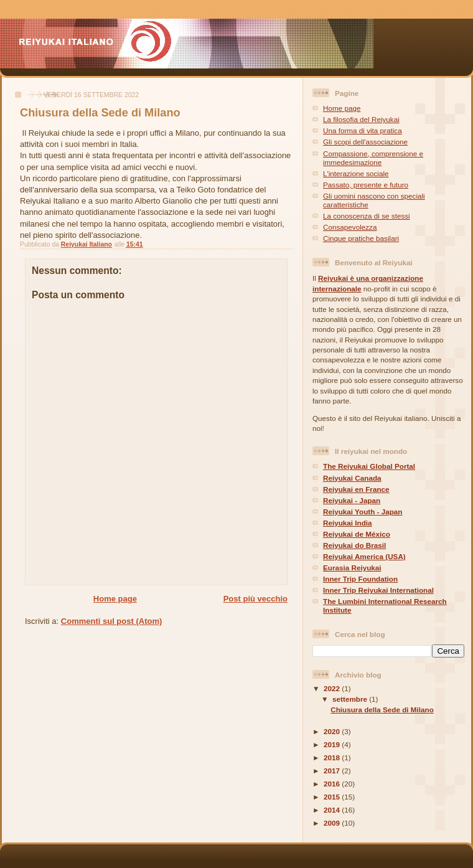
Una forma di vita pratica (363, 130)
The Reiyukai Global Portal (369, 466)
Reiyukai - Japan (352, 500)
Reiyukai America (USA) (364, 556)
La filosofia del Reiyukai (361, 119)
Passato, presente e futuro (366, 185)
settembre (351, 699)
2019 (333, 744)
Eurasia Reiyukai (352, 568)
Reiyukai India (348, 523)
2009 (333, 823)
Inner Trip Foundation (360, 579)
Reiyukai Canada (352, 478)
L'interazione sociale (356, 173)
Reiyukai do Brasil (354, 545)
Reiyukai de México (357, 534)
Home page (115, 599)
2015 (333, 797)
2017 (333, 771)
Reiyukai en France (356, 489)
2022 (333, 688)
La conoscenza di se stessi (367, 216)
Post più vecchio (255, 599)
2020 (333, 731)
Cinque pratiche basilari (361, 238)
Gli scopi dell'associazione (365, 142)
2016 (333, 784)
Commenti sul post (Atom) (112, 621)
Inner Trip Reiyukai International (378, 590)
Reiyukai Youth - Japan (363, 512)
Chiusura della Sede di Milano (382, 710)
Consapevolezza (350, 227)
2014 (333, 810)
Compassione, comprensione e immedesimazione (373, 158)
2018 (333, 757)
